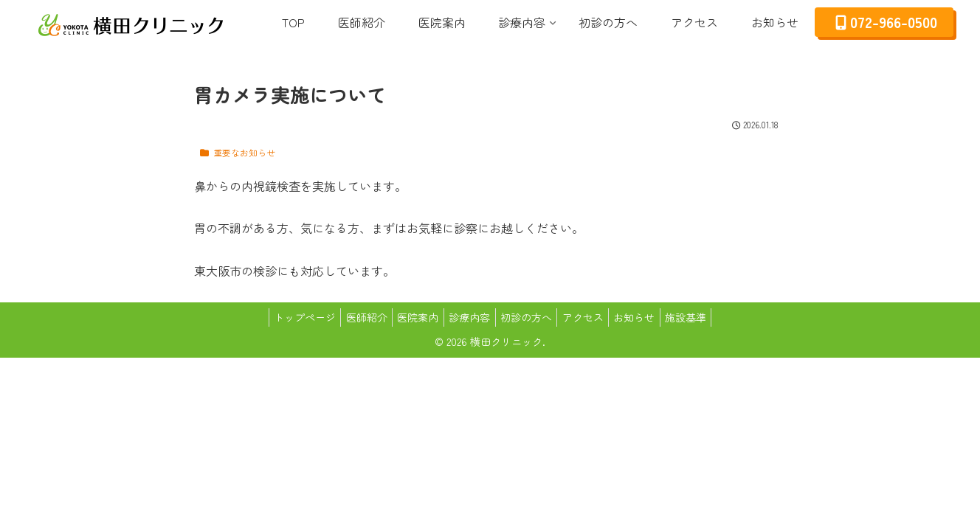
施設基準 (705, 317)
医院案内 (410, 317)
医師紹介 (353, 317)
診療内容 (467, 317)
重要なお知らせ (237, 152)
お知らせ (648, 317)
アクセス (591, 317)
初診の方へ (529, 317)
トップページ (286, 317)
